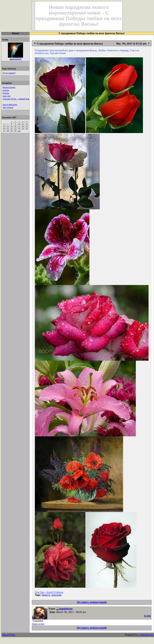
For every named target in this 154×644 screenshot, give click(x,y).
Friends (6, 93)
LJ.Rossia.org (146, 635)
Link (148, 616)
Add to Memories (10, 105)
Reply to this (38, 624)
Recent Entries (9, 87)
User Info (7, 96)
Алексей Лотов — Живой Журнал (18, 99)
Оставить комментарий (92, 602)
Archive (6, 90)
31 (19, 131)
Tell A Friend (8, 108)
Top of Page (9, 635)
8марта (46, 595)
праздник (56, 595)
